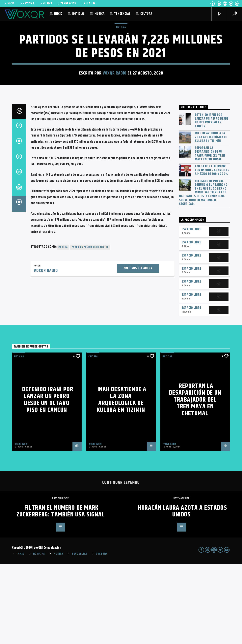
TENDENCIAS (67, 4)
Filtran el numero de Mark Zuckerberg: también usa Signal (61, 592)
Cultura (93, 437)
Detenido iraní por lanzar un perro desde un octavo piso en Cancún (212, 201)
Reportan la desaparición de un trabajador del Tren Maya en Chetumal (210, 234)
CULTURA (88, 4)
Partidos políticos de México (90, 327)
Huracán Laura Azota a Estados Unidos (182, 592)
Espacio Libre (191, 310)
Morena (63, 327)
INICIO (9, 4)
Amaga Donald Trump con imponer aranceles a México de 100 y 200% (212, 251)
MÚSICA (46, 4)
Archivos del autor (138, 348)
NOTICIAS (27, 4)
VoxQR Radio (115, 113)
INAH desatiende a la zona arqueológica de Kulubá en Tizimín (211, 218)
